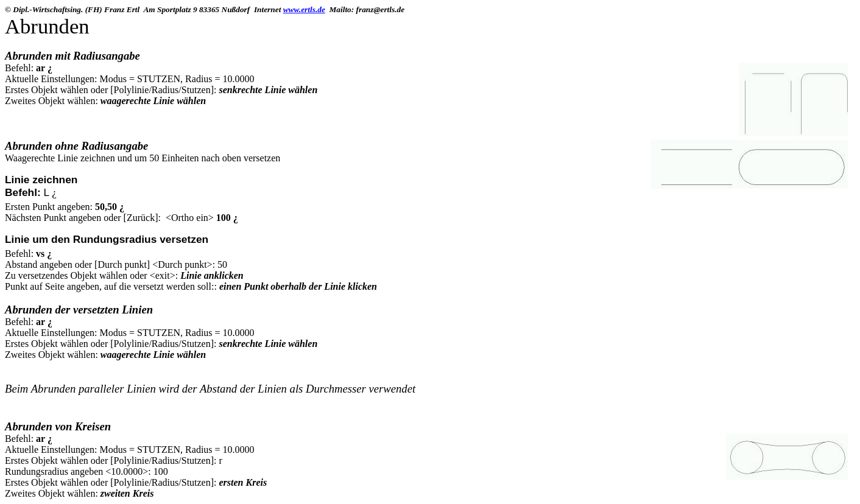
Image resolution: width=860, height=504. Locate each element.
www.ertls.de (304, 9)
